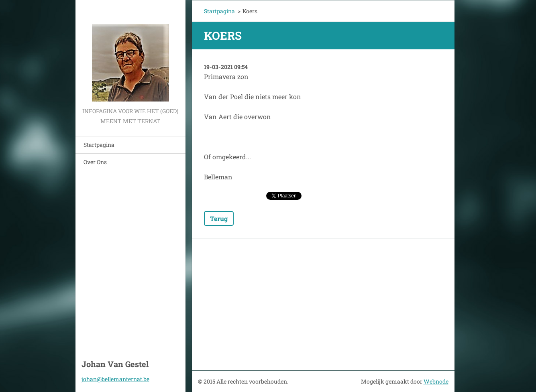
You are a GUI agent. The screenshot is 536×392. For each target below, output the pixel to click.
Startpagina (99, 145)
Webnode (436, 381)
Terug (219, 218)
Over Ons (95, 162)
